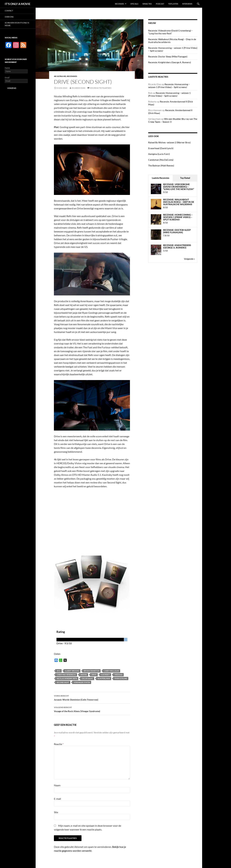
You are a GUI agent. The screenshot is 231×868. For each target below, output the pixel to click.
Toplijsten (173, 4)
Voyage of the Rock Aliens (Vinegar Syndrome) (92, 709)
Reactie (59, 744)
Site (56, 812)
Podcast (160, 4)
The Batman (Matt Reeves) (161, 166)
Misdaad (118, 675)
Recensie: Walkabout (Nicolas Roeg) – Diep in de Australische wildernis (179, 202)
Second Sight (63, 682)
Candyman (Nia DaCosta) (161, 160)
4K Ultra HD (60, 76)
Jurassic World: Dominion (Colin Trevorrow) (92, 697)
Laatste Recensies (161, 178)
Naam (57, 785)
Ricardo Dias (78, 88)
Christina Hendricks (66, 675)
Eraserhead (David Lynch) (161, 148)
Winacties (147, 4)
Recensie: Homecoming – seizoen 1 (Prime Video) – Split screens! (169, 86)
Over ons (9, 17)
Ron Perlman (104, 678)
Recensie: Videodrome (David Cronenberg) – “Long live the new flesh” (170, 32)
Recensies (120, 4)
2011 (59, 671)
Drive (94, 675)
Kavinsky (105, 675)
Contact (9, 11)
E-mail (57, 799)
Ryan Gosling (121, 678)
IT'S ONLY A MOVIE (18, 4)
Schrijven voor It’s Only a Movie (17, 24)
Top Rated (185, 178)
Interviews (187, 4)
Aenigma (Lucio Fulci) (159, 154)
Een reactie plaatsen (101, 88)
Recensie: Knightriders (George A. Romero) (170, 62)
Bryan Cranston (92, 671)
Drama (84, 675)
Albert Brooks (72, 671)
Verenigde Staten (82, 682)
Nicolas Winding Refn (67, 678)
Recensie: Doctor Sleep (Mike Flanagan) (168, 57)
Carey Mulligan (111, 671)
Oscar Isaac (87, 678)
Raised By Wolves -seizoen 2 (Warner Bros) (169, 142)
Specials (134, 4)
